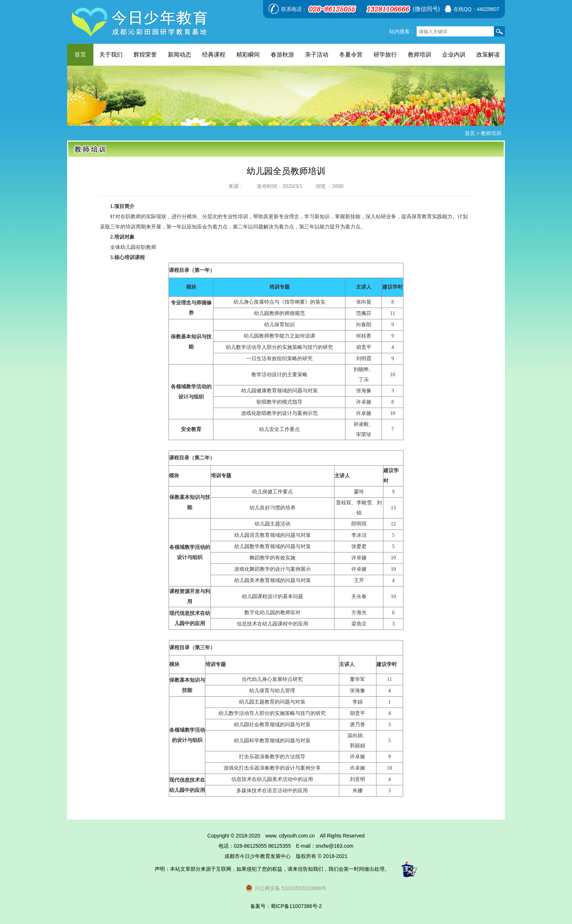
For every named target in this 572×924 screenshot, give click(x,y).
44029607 (488, 9)
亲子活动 (317, 55)
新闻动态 (179, 55)
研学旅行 (385, 55)
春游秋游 (282, 55)
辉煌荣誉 (145, 55)
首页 (80, 55)
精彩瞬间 (248, 55)
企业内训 (454, 55)
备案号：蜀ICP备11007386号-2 (286, 906)
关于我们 (111, 55)
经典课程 (214, 55)
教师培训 (420, 55)
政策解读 (488, 55)
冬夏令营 (351, 55)
